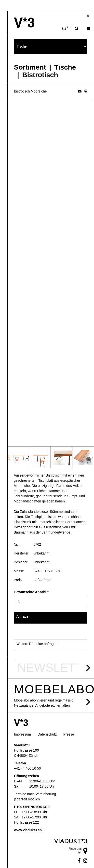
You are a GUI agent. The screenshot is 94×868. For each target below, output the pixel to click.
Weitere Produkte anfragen (37, 644)
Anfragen (23, 616)
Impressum (22, 734)
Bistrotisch (40, 75)
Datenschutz (47, 734)
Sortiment (30, 67)
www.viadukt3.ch (28, 830)
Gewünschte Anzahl (31, 592)
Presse (69, 734)
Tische (65, 67)
